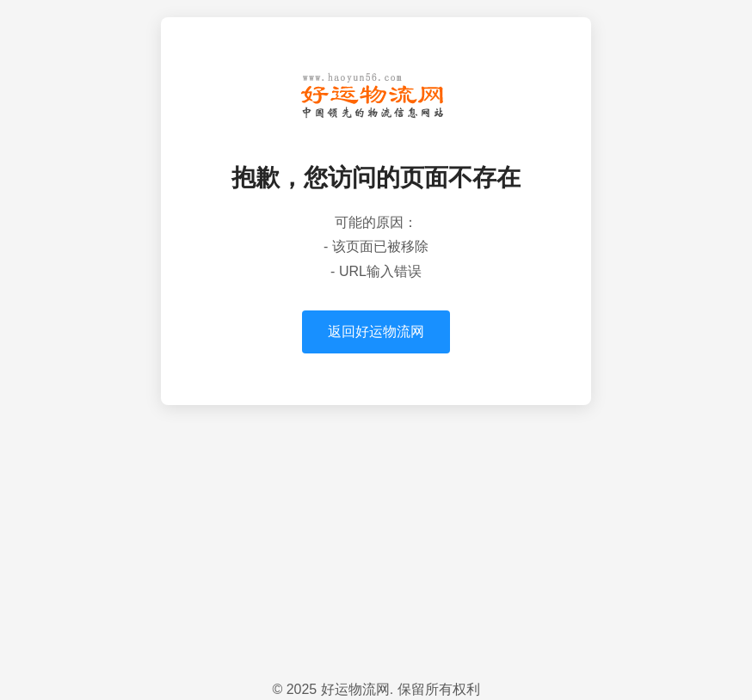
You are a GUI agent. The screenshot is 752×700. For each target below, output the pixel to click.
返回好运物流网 (376, 332)
